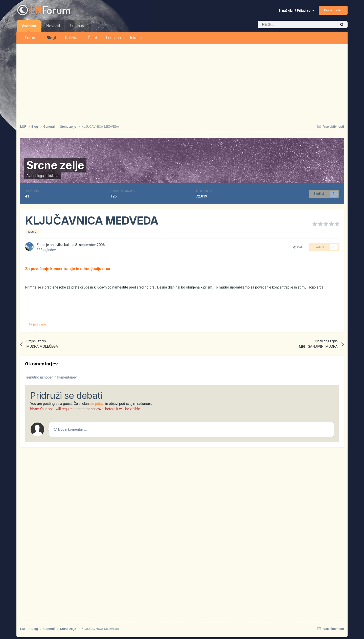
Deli (298, 247)
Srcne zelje (55, 165)
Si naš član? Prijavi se (296, 10)
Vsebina (29, 28)
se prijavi (97, 404)
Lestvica (113, 38)
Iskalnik (137, 38)
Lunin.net (78, 26)
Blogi (51, 38)
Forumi (31, 38)
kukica (53, 176)
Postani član (333, 10)
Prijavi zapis (38, 324)
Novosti (53, 26)
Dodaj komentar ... (70, 429)
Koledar (72, 38)
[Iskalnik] (286, 25)
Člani (92, 38)
